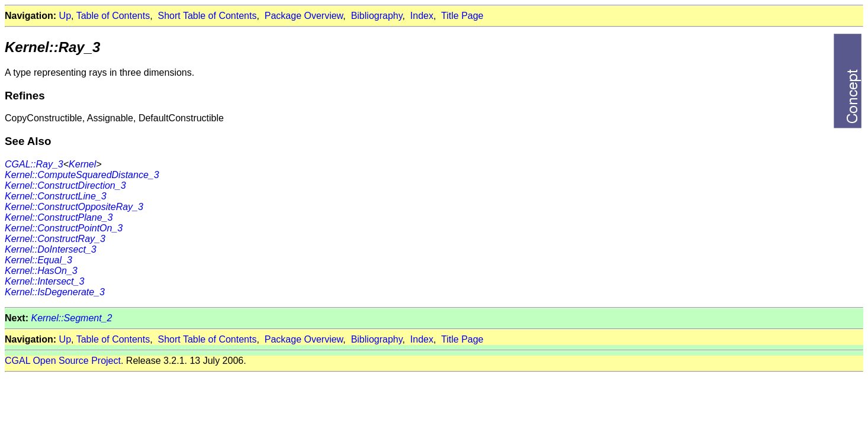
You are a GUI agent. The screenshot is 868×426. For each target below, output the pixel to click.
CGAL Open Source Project (63, 361)
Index (422, 16)
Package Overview (304, 16)
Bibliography (377, 16)
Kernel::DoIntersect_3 (51, 249)
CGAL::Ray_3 (34, 164)
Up (65, 16)
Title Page (462, 16)
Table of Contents (113, 16)
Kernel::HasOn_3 (41, 271)
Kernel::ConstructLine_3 (56, 196)
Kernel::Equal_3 (38, 260)
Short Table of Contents (208, 16)
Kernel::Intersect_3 (44, 281)
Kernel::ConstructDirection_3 (65, 185)
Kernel (82, 164)
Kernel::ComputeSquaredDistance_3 (82, 175)
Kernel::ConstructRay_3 (55, 239)
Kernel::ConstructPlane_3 (59, 217)
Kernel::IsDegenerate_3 (55, 292)
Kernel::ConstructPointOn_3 (64, 228)
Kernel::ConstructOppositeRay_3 (74, 207)
